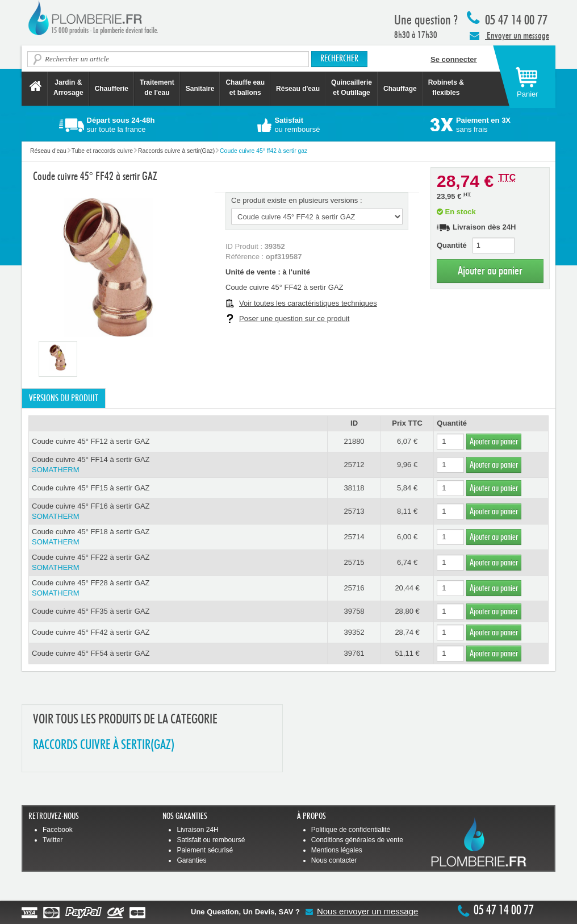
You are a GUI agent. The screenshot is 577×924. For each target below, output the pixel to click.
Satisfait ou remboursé (211, 840)
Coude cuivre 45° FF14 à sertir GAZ (178, 465)
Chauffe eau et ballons (245, 88)
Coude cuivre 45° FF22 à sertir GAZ (178, 563)
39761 (354, 653)
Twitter (53, 840)
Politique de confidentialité (351, 830)
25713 (354, 511)
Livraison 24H (197, 830)
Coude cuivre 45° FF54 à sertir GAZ (91, 653)
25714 (354, 537)
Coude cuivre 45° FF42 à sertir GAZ (91, 632)
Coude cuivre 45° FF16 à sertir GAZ (178, 512)
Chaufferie (112, 89)
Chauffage (400, 89)
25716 (354, 588)
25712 (354, 465)
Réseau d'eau (298, 89)
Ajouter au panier (490, 271)
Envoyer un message (509, 35)
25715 (354, 562)
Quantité (452, 245)
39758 (354, 611)
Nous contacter (334, 860)
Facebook (58, 830)
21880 (354, 441)
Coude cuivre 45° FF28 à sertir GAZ (178, 588)
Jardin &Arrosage (68, 88)
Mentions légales (337, 850)
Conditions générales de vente (357, 840)
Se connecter (454, 59)
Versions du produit (64, 398)
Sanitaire (200, 89)
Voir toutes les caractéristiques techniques (308, 303)
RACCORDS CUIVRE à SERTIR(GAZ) (104, 745)
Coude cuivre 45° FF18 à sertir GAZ (178, 537)
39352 (354, 632)
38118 (354, 488)
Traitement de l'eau (157, 88)
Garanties (191, 860)
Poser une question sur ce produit (294, 319)
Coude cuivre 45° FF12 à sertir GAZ (91, 441)
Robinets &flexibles (446, 88)
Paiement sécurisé (205, 850)
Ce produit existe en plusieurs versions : (297, 200)
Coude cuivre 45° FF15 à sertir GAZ (91, 488)
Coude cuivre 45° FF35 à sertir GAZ (91, 611)
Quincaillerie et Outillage (352, 88)
